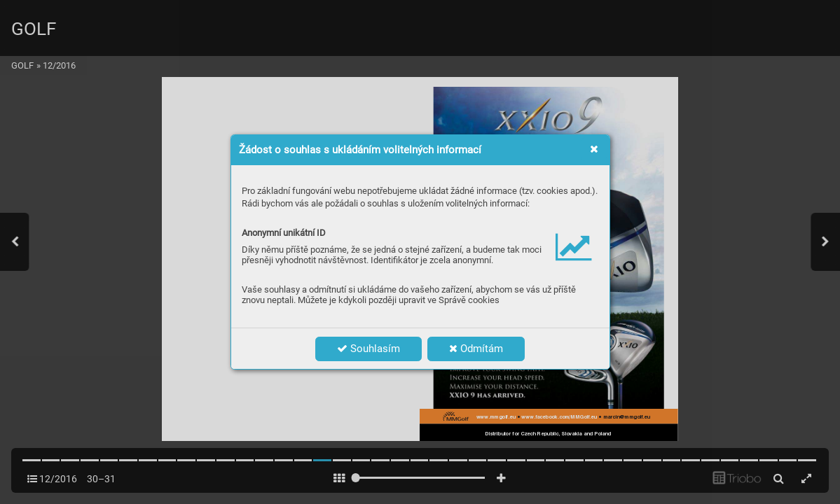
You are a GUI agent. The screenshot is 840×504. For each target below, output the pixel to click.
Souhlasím (369, 349)
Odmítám (476, 349)
